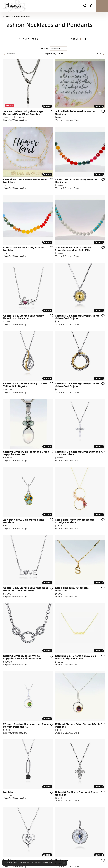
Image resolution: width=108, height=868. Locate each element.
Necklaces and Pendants (18, 16)
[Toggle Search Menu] (85, 6)
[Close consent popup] (64, 863)
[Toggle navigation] (102, 6)
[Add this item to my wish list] (52, 111)
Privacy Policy (45, 863)
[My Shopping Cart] (92, 6)
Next (99, 54)
